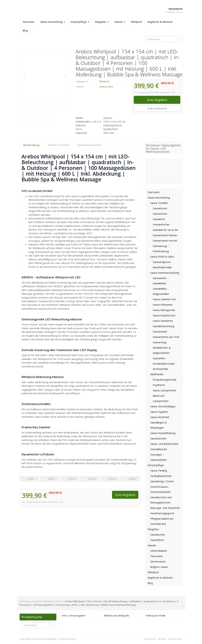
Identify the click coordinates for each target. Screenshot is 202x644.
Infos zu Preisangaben (74, 616)
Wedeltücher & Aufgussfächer (162, 350)
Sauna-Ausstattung (53, 22)
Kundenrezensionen (89, 145)
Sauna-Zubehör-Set (164, 299)
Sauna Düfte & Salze (162, 256)
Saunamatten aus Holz (166, 337)
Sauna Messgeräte (164, 310)
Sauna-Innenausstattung (165, 273)
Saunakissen (160, 208)
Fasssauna (156, 556)
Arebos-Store (106, 87)
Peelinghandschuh (161, 476)
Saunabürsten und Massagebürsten (161, 500)
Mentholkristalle (162, 267)
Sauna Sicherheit (160, 417)
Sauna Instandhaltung (163, 433)
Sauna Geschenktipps (163, 406)
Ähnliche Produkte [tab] (58, 145)
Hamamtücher (161, 224)
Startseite (29, 22)
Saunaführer (157, 540)
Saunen (120, 22)
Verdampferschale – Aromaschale (165, 366)
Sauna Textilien (159, 203)
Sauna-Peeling (159, 470)
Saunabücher (158, 534)
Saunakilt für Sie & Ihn (165, 230)
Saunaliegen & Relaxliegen (158, 425)
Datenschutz (175, 639)
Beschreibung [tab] (31, 145)
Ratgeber (102, 22)
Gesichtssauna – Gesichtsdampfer (160, 489)
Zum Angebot (157, 100)
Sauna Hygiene (159, 412)
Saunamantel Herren (165, 241)
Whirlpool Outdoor (53, 601)
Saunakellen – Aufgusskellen (161, 291)
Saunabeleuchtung (164, 326)
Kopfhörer (159, 385)
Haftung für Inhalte (156, 616)
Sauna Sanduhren (163, 321)
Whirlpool (136, 22)
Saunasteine (160, 331)
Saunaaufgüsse (162, 262)
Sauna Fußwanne (163, 305)
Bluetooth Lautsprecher (161, 398)
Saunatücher (160, 214)
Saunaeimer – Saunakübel (161, 281)
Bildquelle (124, 616)
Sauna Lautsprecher (165, 390)
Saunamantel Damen (165, 235)
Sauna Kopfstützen (164, 315)
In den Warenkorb (157, 108)
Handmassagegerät (162, 513)
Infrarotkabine (159, 551)
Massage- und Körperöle (165, 508)
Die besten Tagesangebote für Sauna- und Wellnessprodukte (163, 148)
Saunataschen (158, 438)
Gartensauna (158, 561)
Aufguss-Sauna (159, 567)
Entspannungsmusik (165, 380)
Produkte (37, 601)
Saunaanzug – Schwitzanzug (161, 249)
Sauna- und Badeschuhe (164, 444)
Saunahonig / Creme (162, 481)
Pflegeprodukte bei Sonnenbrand (162, 521)
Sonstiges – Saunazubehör (159, 457)
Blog (25, 30)
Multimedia (157, 374)
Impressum (150, 639)
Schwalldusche (159, 449)
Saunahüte (159, 219)
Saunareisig (160, 342)
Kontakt (162, 639)
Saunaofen (159, 358)
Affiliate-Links (111, 616)
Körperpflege (80, 22)
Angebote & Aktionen (160, 22)
